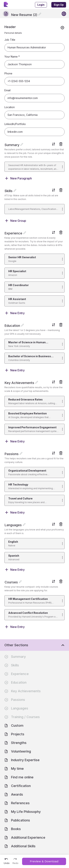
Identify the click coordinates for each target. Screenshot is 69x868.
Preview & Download (44, 861)
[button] (34, 167)
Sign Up (59, 5)
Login (41, 5)
